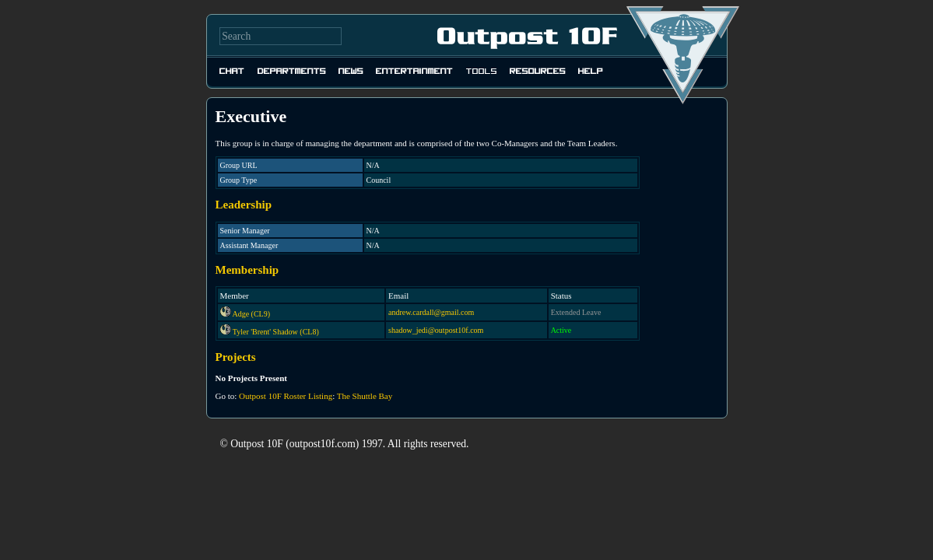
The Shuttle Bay (365, 396)
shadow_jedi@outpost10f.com (436, 330)
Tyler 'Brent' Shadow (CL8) (276, 332)
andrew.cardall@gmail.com (431, 312)
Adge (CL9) (251, 314)
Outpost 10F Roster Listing (286, 396)
